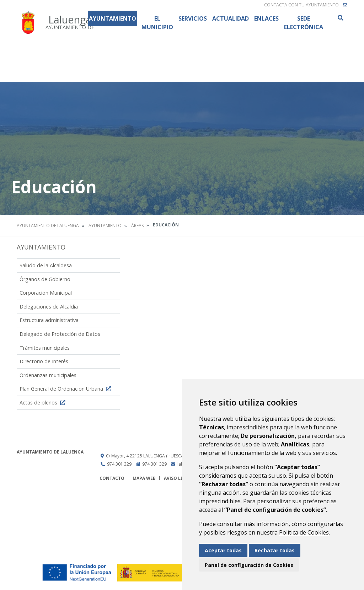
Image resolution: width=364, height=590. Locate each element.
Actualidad (231, 18)
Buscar (340, 18)
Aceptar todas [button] (223, 550)
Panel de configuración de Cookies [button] (249, 565)
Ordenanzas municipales (48, 375)
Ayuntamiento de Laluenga (48, 226)
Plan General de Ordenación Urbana (66, 389)
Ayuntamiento (113, 18)
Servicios (193, 18)
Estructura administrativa (49, 320)
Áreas (137, 226)
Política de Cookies (304, 532)
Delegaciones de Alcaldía (49, 307)
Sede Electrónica (304, 23)
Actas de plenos (43, 403)
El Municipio (157, 23)
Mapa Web (144, 478)
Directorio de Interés (44, 361)
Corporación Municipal (46, 293)
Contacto (112, 478)
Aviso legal (178, 478)
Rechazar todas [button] (275, 550)
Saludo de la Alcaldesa (46, 265)
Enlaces (266, 18)
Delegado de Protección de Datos (60, 334)
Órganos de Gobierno (45, 279)
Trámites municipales (45, 348)
